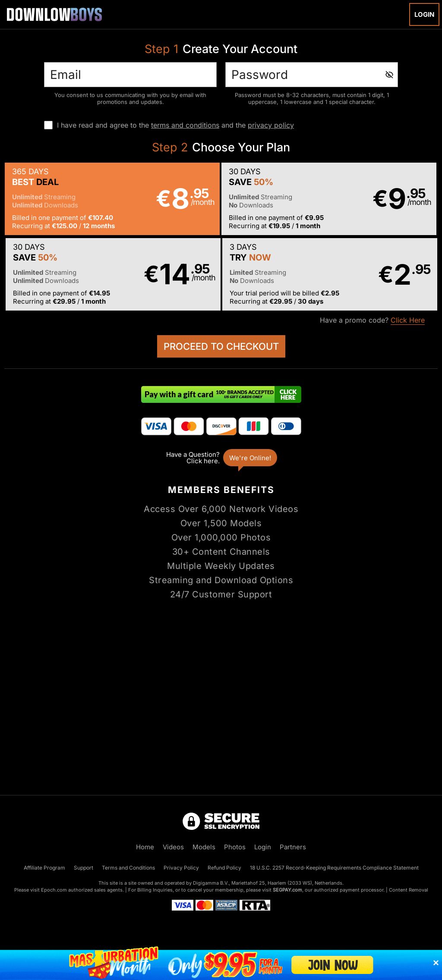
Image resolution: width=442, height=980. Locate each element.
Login (424, 14)
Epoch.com (54, 890)
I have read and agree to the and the (175, 125)
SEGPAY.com (287, 890)
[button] (112, 199)
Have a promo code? (372, 320)
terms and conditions (185, 125)
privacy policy (271, 125)
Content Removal (409, 890)
